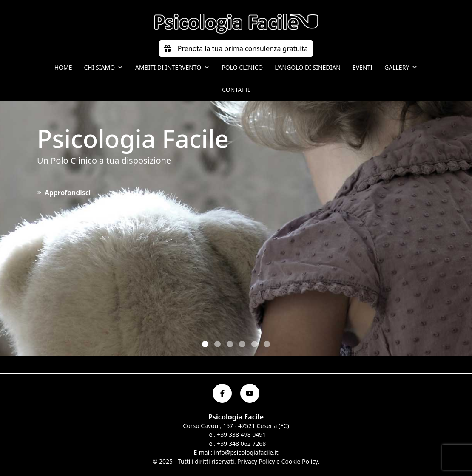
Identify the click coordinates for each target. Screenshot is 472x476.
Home (63, 67)
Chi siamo (104, 68)
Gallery (401, 68)
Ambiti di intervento (172, 68)
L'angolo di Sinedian (308, 67)
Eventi (363, 67)
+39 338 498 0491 (241, 435)
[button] (205, 344)
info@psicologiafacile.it (246, 452)
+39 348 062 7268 (241, 443)
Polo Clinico (242, 67)
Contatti (236, 89)
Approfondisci (64, 193)
